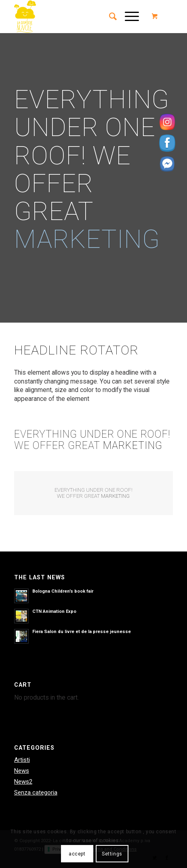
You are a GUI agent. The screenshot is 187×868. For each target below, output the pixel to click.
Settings (112, 854)
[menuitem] (109, 17)
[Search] (109, 17)
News (22, 771)
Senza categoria (36, 793)
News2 (23, 782)
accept (77, 854)
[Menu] (128, 17)
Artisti (22, 760)
